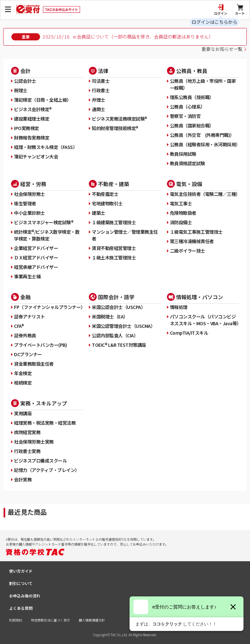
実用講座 (23, 413)
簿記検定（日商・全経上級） (43, 100)
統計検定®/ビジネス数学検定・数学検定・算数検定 (47, 235)
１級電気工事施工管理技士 (196, 232)
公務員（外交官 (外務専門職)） (202, 135)
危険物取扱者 (183, 213)
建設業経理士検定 (32, 119)
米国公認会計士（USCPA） (118, 307)
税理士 (21, 90)
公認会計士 (25, 81)
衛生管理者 (25, 203)
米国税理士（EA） (110, 316)
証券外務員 (25, 335)
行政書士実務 (27, 451)
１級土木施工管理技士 (114, 257)
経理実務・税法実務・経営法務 (45, 423)
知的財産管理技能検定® (115, 128)
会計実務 (23, 479)
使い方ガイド (21, 571)
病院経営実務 (27, 432)
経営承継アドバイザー (36, 267)
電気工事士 (181, 203)
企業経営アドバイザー (36, 248)
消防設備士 (181, 222)
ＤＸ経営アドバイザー (36, 257)
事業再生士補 (27, 276)
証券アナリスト (29, 316)
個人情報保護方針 (92, 620)
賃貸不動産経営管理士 (114, 248)
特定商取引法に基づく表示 (50, 620)
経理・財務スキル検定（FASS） (46, 147)
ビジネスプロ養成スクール (40, 461)
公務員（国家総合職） (192, 125)
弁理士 (98, 100)
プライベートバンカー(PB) (40, 345)
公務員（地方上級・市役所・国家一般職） (203, 84)
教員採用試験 (183, 154)
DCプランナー (28, 354)
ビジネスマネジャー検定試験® (44, 222)
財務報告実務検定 (32, 138)
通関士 (98, 109)
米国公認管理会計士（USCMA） (123, 326)
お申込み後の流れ (25, 596)
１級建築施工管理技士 (114, 222)
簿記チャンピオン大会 (36, 156)
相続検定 (23, 383)
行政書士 (101, 90)
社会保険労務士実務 (34, 442)
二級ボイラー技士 (187, 251)
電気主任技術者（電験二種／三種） (204, 194)
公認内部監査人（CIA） (115, 335)
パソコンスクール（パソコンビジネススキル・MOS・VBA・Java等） (204, 320)
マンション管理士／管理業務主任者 (125, 235)
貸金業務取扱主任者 (34, 364)
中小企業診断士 (29, 213)
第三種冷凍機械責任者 (192, 241)
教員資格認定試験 (187, 163)
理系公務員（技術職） (192, 97)
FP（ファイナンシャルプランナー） (49, 307)
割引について (21, 583)
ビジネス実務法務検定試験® (119, 119)
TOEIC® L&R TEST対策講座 (119, 345)
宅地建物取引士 (107, 203)
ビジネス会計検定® (33, 109)
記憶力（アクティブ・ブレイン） (47, 470)
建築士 (98, 213)
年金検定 (23, 373)
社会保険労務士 (29, 194)
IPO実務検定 (27, 128)
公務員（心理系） (187, 107)
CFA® (19, 326)
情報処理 (179, 307)
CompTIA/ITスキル (189, 333)
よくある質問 (21, 608)
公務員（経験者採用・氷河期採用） (204, 144)
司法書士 (101, 81)
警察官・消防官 (185, 116)
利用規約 (16, 620)
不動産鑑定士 (105, 194)
